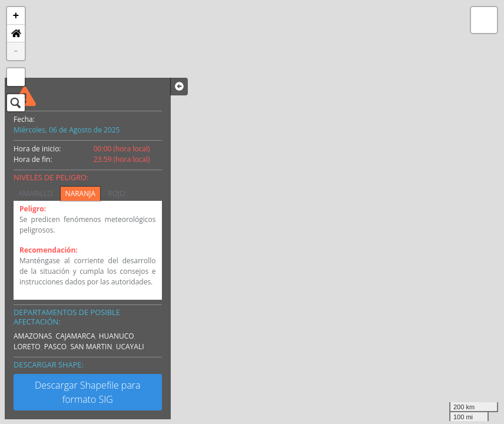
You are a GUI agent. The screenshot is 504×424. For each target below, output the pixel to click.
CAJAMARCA (76, 336)
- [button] (16, 51)
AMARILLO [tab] (36, 193)
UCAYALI (130, 347)
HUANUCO (117, 336)
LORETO (27, 347)
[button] (16, 34)
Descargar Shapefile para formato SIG (88, 392)
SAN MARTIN (91, 347)
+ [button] (16, 16)
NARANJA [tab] (80, 193)
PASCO (55, 347)
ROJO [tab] (116, 193)
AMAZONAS (33, 336)
